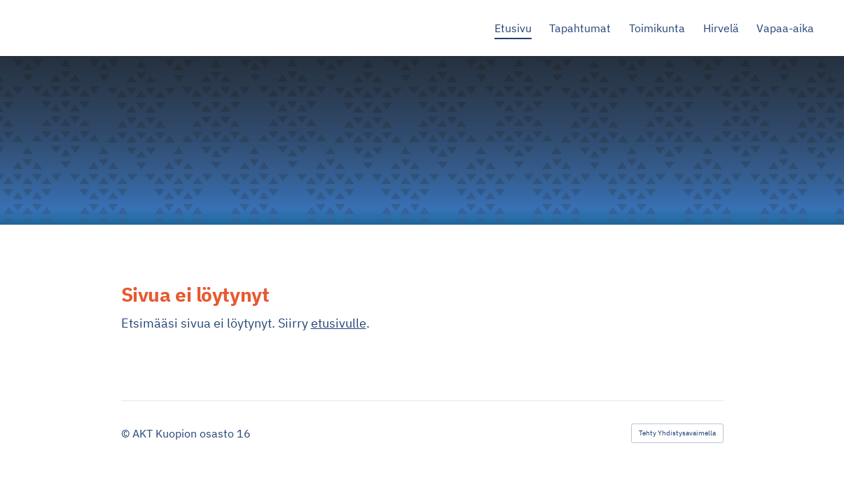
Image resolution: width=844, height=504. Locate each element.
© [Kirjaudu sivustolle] (127, 433)
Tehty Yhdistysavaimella (677, 433)
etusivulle (339, 323)
